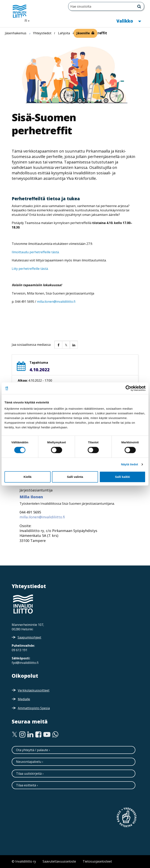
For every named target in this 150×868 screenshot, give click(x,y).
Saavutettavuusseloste (59, 861)
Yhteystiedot (42, 33)
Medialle (24, 699)
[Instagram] (22, 735)
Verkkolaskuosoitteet (34, 690)
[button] (58, 345)
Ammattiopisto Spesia (34, 708)
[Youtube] (47, 735)
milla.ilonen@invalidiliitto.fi (56, 302)
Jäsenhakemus (16, 33)
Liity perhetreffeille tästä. (30, 269)
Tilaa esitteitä (26, 785)
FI (29, 20)
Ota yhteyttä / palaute (32, 750)
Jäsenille (83, 33)
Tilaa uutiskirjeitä (29, 774)
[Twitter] (15, 735)
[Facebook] (38, 735)
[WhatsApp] (55, 735)
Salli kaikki (123, 477)
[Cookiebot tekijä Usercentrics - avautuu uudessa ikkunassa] (128, 388)
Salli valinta (75, 477)
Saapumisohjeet (29, 637)
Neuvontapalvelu (29, 762)
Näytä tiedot (130, 464)
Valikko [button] (129, 21)
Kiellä (28, 477)
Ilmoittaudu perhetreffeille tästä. (36, 252)
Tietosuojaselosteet (97, 861)
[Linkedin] (30, 735)
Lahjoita (64, 33)
